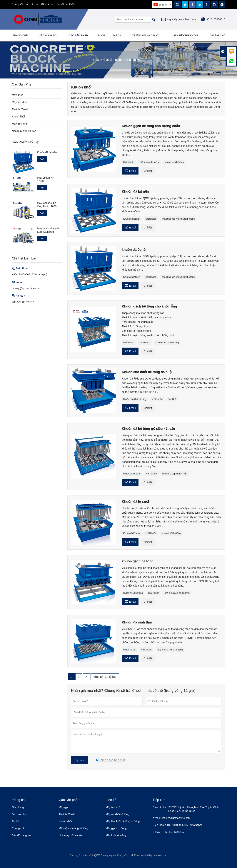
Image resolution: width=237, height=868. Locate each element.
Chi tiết (148, 171)
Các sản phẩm (78, 35)
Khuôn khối (18, 117)
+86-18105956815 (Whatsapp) (29, 274)
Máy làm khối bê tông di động (123, 821)
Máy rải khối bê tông (117, 814)
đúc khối (172, 399)
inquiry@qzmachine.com (182, 19)
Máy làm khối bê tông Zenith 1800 (47, 205)
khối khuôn (129, 162)
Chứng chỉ (217, 35)
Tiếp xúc (159, 800)
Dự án (117, 35)
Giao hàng (18, 807)
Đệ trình (79, 760)
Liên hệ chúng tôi (185, 35)
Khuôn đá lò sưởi (132, 533)
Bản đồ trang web (22, 835)
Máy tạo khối (19, 102)
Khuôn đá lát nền (132, 219)
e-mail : (157, 818)
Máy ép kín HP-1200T (46, 179)
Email (130, 170)
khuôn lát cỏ (129, 650)
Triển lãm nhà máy (146, 35)
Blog (101, 35)
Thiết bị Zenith (20, 109)
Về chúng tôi (48, 35)
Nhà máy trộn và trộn (24, 131)
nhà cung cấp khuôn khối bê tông (178, 219)
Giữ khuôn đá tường (149, 162)
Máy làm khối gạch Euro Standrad (48, 230)
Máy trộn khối (20, 124)
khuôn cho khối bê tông (167, 343)
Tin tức (16, 821)
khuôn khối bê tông (174, 162)
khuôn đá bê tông (132, 474)
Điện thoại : (159, 825)
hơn (42, 159)
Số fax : (157, 832)
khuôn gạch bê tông (133, 593)
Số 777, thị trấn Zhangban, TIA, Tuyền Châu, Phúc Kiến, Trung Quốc (194, 809)
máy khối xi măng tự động (170, 650)
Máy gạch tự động (116, 828)
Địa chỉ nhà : (160, 807)
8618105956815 (216, 19)
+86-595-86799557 (23, 302)
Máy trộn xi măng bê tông (73, 828)
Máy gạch (17, 95)
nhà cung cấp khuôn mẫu (175, 474)
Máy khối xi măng (116, 835)
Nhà (96, 60)
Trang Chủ (20, 35)
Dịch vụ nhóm (20, 814)
